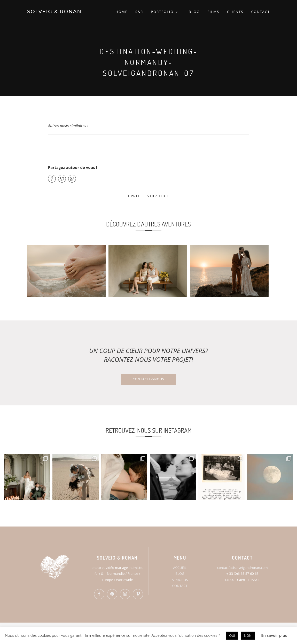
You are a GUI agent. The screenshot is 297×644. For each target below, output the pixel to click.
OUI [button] (232, 635)
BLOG (194, 12)
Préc (134, 196)
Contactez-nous (148, 379)
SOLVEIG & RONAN (54, 11)
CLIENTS (235, 12)
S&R (139, 12)
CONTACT (261, 12)
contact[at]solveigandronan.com (242, 568)
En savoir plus (274, 635)
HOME (121, 12)
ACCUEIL (180, 568)
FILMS (213, 12)
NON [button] (248, 635)
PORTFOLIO (164, 12)
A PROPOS (180, 580)
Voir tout (158, 196)
